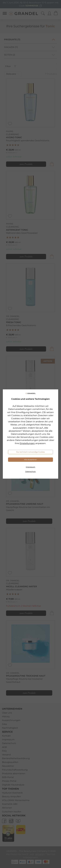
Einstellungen (27, 443)
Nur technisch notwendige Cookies (30, 452)
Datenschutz (30, 471)
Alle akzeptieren (30, 460)
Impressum (30, 467)
